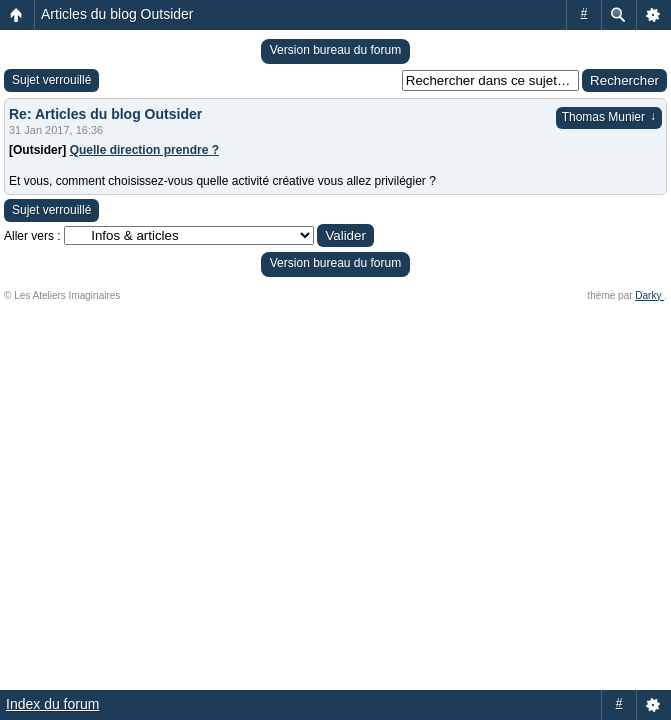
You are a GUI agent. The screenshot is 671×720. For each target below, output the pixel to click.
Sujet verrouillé (51, 80)
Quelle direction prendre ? (144, 150)
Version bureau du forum (335, 50)
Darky (649, 295)
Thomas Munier (609, 117)
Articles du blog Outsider (117, 14)
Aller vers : (32, 236)
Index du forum (52, 704)
